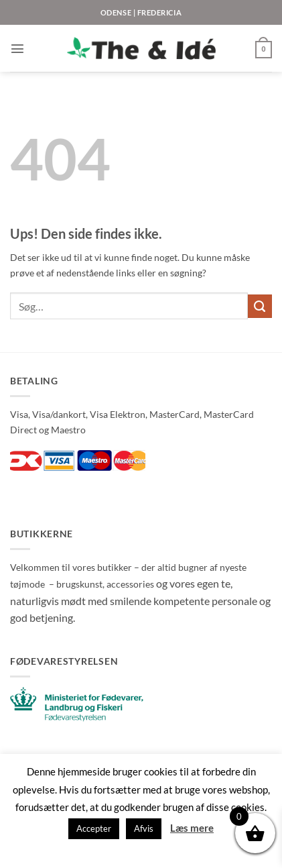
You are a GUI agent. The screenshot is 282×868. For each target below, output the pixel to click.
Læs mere (192, 828)
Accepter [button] (94, 828)
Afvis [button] (144, 828)
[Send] (260, 307)
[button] (17, 48)
